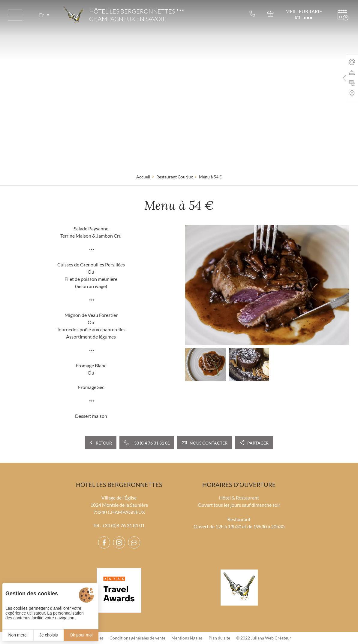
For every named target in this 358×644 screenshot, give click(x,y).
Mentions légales (187, 638)
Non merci (18, 635)
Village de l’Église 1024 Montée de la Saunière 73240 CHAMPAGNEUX (119, 505)
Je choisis (48, 635)
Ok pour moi (81, 635)
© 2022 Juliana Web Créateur (264, 638)
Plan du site (219, 638)
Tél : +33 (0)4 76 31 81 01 (119, 525)
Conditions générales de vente (137, 638)
